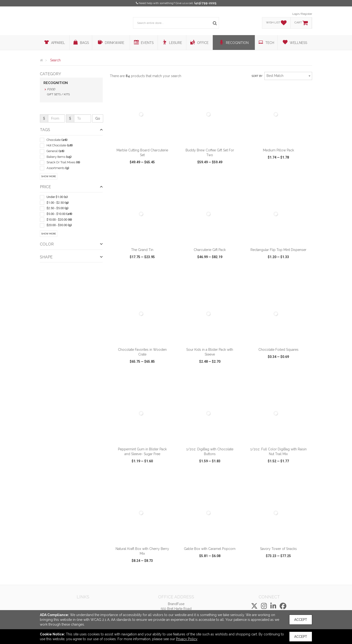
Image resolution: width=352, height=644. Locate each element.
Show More (49, 176)
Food (51, 89)
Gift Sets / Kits (58, 94)
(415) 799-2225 (205, 3)
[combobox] (288, 76)
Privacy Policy (187, 639)
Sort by (257, 76)
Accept (301, 620)
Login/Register (302, 14)
